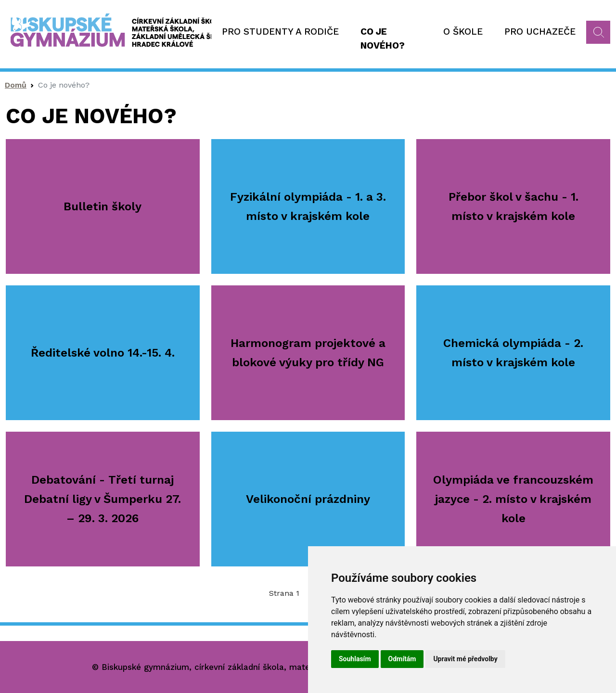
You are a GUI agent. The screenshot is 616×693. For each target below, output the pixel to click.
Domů (16, 85)
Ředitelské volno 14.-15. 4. (103, 353)
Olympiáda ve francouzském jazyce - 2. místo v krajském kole (513, 499)
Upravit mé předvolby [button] (465, 659)
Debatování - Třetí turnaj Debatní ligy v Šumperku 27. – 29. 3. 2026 (103, 499)
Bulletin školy (103, 206)
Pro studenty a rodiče (280, 32)
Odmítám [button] (402, 659)
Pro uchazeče (540, 32)
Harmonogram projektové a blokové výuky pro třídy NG (308, 353)
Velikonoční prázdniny (308, 499)
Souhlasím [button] (355, 659)
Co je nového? (383, 38)
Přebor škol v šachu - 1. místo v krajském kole (513, 206)
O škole (463, 32)
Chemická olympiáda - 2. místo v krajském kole (513, 353)
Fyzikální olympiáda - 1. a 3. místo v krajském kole (308, 206)
